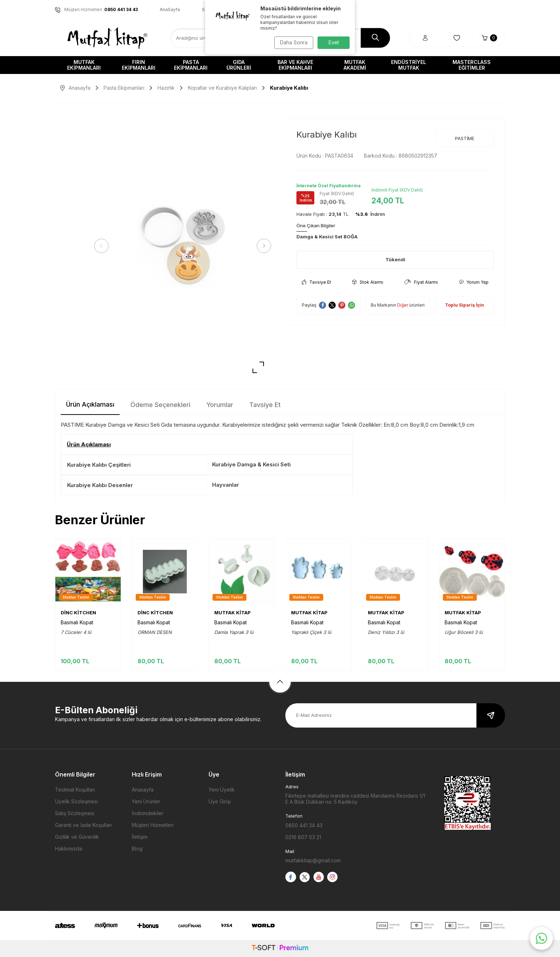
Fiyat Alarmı (421, 282)
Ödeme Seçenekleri (160, 405)
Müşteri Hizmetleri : (96, 10)
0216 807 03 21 (303, 837)
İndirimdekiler (148, 813)
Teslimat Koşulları (75, 790)
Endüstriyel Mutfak (409, 65)
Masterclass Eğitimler (472, 65)
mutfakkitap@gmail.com (313, 860)
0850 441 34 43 (304, 825)
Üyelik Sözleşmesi (76, 801)
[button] (103, 246)
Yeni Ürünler (146, 801)
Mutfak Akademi (355, 65)
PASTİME (465, 138)
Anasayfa (75, 88)
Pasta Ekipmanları (191, 65)
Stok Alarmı (368, 282)
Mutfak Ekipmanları (84, 65)
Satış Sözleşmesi (75, 813)
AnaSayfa (170, 9)
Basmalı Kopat (77, 622)
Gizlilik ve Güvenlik (77, 837)
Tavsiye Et (316, 282)
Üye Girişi (220, 801)
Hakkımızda (69, 849)
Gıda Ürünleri (239, 65)
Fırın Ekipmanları (139, 65)
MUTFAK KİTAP (232, 613)
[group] (183, 246)
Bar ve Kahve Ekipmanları (295, 65)
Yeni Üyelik (222, 790)
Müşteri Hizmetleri (153, 825)
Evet (334, 42)
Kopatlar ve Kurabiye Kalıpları (222, 88)
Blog (137, 849)
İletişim (140, 837)
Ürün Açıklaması (90, 404)
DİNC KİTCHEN (78, 613)
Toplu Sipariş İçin (464, 305)
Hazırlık (166, 88)
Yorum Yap (474, 282)
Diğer (403, 305)
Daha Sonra (293, 42)
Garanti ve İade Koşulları (83, 825)
